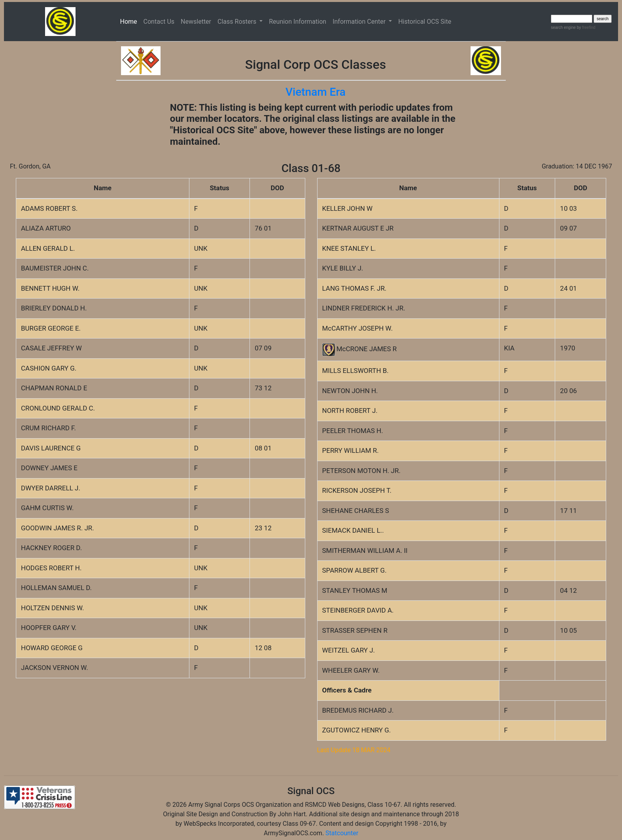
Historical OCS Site (425, 22)
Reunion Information (298, 22)
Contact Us (159, 22)
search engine (563, 27)
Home (130, 21)
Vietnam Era (316, 92)
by (585, 27)
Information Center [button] (360, 22)
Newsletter (196, 22)
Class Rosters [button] (238, 22)
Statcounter (342, 833)
